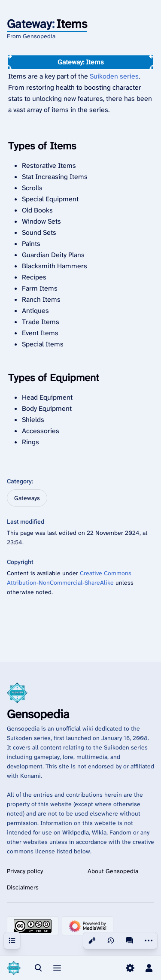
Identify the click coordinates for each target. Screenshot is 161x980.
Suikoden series (114, 76)
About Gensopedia (113, 871)
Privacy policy (25, 871)
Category (19, 481)
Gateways (27, 498)
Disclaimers (23, 887)
